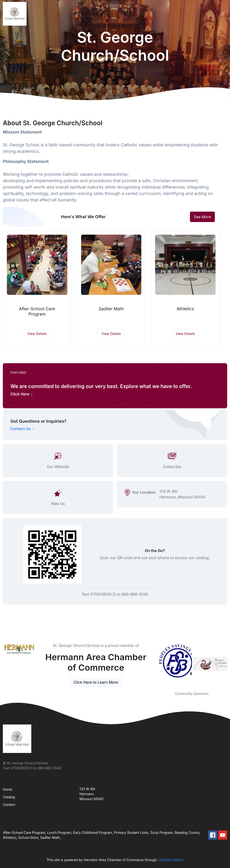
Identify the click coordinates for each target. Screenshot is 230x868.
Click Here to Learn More (96, 682)
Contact (9, 805)
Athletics (185, 309)
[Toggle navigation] (223, 14)
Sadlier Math (111, 309)
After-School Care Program (37, 311)
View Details (37, 334)
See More (202, 217)
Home (7, 789)
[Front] (16, 14)
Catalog (9, 797)
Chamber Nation (171, 860)
